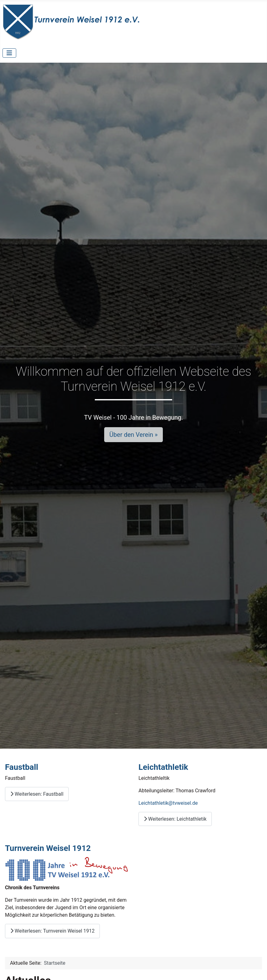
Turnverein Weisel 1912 (48, 848)
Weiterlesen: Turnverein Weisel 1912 (52, 931)
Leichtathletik (163, 767)
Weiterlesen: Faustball (37, 794)
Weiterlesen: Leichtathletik (175, 819)
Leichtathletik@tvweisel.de (168, 803)
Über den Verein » (134, 435)
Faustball (22, 767)
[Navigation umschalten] (9, 53)
